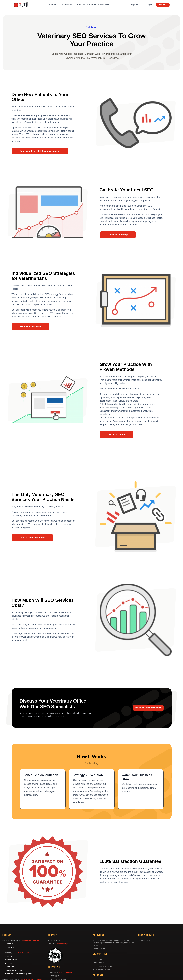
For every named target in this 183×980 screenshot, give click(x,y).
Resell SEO (103, 5)
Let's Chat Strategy (118, 235)
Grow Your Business (31, 327)
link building (112, 408)
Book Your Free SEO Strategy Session (40, 151)
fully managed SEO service (33, 612)
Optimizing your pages (111, 397)
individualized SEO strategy (44, 294)
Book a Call (163, 5)
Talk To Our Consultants (32, 538)
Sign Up (134, 5)
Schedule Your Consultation (148, 708)
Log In (149, 5)
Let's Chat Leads (116, 434)
